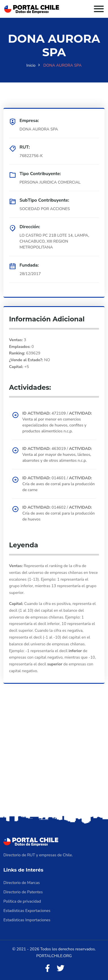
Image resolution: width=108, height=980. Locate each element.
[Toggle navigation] (99, 9)
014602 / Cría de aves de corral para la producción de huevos (59, 513)
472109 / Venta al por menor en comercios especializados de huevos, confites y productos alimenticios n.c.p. (57, 422)
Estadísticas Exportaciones (27, 911)
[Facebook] (47, 969)
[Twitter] (61, 969)
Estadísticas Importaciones (27, 920)
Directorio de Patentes (23, 892)
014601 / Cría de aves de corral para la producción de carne (59, 484)
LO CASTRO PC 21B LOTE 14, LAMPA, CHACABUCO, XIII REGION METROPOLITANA (54, 241)
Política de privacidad (22, 901)
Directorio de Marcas (22, 883)
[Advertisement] (54, 757)
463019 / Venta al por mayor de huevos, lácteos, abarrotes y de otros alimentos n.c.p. (57, 455)
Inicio (31, 65)
